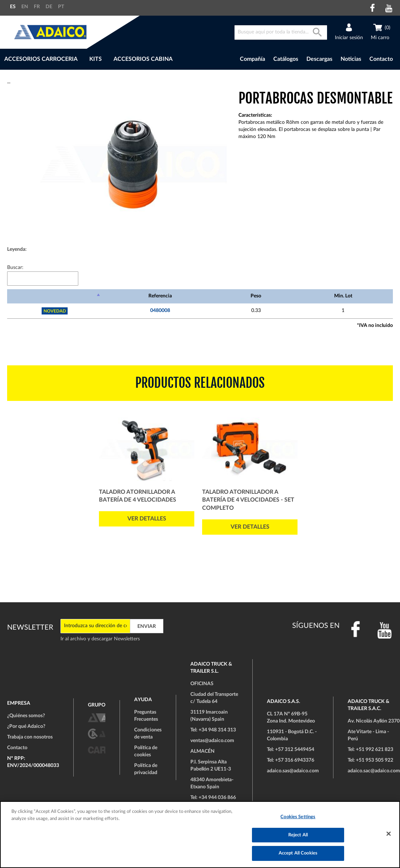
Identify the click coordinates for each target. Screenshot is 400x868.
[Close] (389, 834)
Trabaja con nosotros (30, 737)
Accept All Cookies (298, 853)
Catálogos (286, 59)
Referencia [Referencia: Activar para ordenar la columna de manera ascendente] (160, 296)
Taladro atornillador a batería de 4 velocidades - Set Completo (248, 500)
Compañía (252, 59)
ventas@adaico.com (212, 741)
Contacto (381, 59)
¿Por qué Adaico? (26, 726)
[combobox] (281, 33)
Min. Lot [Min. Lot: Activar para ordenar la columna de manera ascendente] (343, 296)
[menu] (112, 59)
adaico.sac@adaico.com (374, 771)
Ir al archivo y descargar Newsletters (100, 639)
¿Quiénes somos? (26, 716)
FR (37, 7)
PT (61, 7)
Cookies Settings (298, 817)
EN (25, 7)
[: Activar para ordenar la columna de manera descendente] (54, 296)
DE (49, 7)
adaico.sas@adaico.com (293, 771)
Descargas (319, 59)
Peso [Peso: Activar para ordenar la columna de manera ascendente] (256, 296)
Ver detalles (147, 519)
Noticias (351, 59)
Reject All (298, 835)
